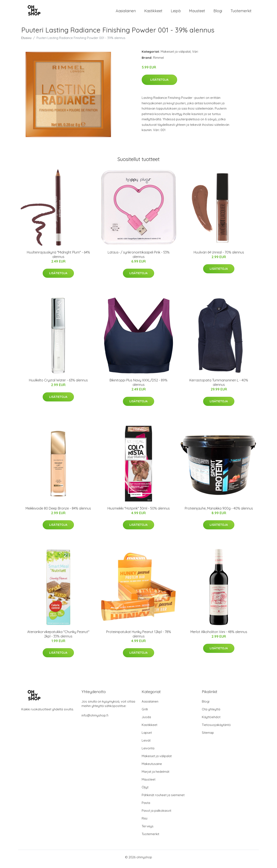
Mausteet (197, 13)
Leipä (176, 13)
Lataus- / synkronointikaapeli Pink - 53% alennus (139, 258)
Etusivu (26, 41)
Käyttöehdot (211, 721)
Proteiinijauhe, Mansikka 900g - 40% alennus (219, 512)
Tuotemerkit (241, 13)
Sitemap (208, 736)
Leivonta (148, 752)
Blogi (218, 13)
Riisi (145, 822)
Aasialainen (126, 13)
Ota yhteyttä (211, 713)
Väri (195, 55)
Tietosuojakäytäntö (216, 728)
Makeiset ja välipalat (176, 55)
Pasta (146, 806)
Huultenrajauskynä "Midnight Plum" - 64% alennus (58, 258)
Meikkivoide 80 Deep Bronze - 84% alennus (58, 512)
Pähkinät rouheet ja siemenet (163, 799)
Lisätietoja (159, 83)
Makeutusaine (152, 767)
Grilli (145, 713)
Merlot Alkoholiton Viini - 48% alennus (219, 635)
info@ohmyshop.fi (95, 719)
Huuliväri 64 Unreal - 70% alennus (219, 256)
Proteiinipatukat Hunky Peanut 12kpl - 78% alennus (139, 638)
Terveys (148, 830)
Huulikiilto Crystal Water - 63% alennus (58, 384)
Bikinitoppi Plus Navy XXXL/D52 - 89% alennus (138, 386)
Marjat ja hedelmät (155, 775)
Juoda (146, 721)
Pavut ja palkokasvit (156, 814)
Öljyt (145, 791)
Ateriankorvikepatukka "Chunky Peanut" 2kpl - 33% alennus (58, 638)
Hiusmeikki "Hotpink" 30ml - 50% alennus (139, 512)
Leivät (146, 744)
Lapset (147, 736)
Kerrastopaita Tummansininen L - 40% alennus (219, 386)
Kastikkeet (153, 13)
